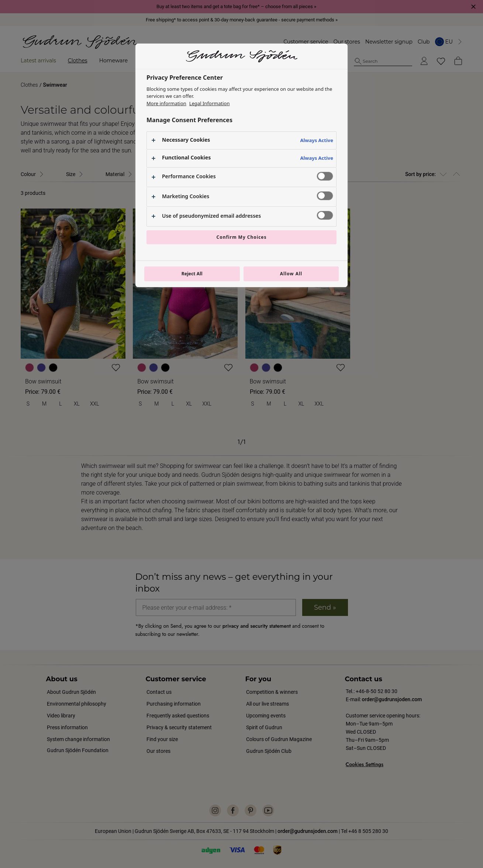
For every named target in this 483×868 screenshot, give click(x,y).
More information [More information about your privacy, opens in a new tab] (166, 103)
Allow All (291, 274)
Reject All (192, 274)
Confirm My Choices (242, 237)
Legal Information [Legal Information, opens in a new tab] (210, 103)
